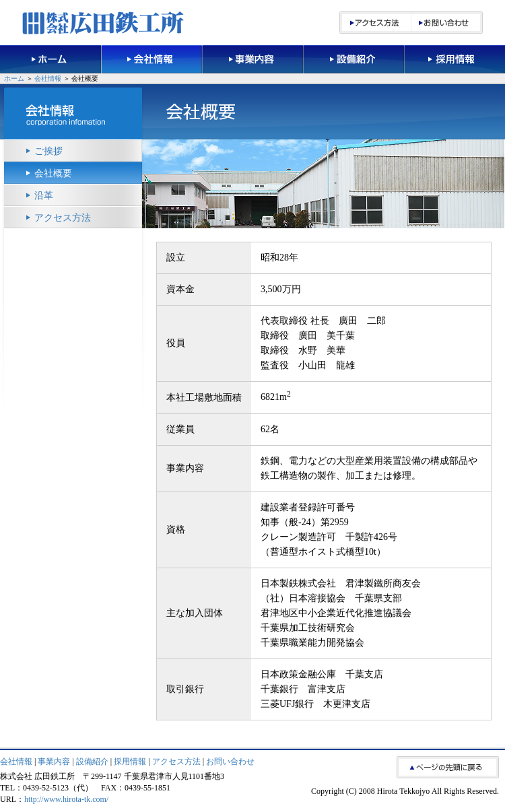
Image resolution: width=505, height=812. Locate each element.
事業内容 (54, 762)
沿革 (44, 196)
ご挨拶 (48, 151)
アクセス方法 (63, 218)
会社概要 (53, 173)
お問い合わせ (230, 762)
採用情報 (130, 762)
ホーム (14, 78)
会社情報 (48, 78)
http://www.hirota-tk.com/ (66, 799)
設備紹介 (92, 762)
